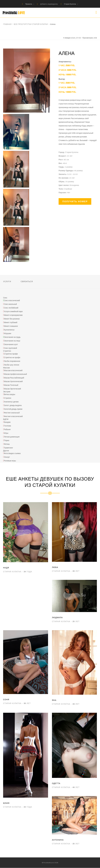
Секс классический (12, 301)
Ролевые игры (10, 461)
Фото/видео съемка (12, 454)
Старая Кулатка (70, 4)
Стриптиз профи (11, 354)
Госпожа (8, 426)
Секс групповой (11, 348)
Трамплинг (9, 448)
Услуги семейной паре (13, 312)
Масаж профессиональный (15, 374)
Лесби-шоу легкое (12, 365)
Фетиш (7, 444)
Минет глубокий (11, 323)
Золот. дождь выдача (13, 406)
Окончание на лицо (12, 341)
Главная (7, 24)
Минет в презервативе (13, 315)
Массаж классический (13, 371)
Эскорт (7, 457)
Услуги (7, 281)
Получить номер (75, 202)
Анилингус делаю (11, 402)
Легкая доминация (12, 437)
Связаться (27, 281)
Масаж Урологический (13, 382)
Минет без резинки (12, 319)
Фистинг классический (13, 417)
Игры (6, 433)
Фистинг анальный (12, 413)
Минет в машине (11, 326)
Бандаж (7, 422)
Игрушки (8, 334)
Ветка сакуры (10, 395)
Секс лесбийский (11, 308)
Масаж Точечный (11, 385)
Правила (29, 4)
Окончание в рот (11, 345)
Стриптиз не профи (12, 358)
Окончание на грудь (12, 337)
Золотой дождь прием (13, 409)
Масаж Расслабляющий (14, 378)
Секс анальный (10, 304)
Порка (7, 440)
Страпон (8, 398)
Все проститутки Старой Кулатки (31, 24)
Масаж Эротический (12, 389)
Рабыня (7, 429)
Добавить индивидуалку (49, 4)
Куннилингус (9, 330)
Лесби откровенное (12, 361)
